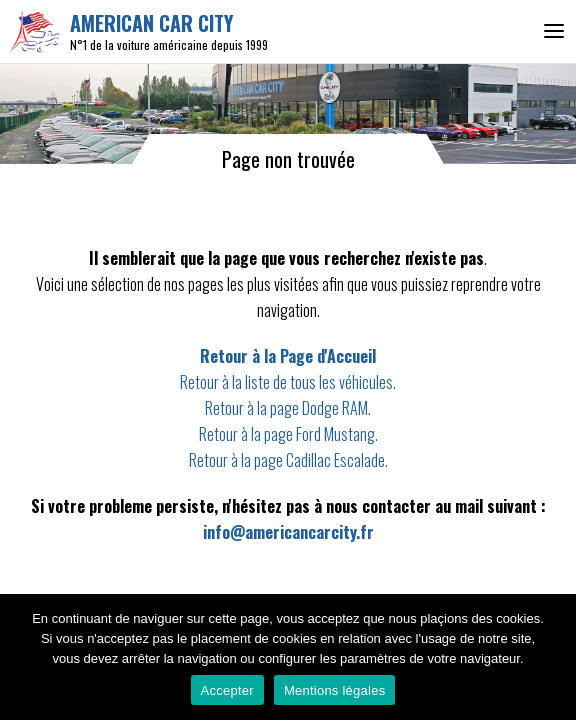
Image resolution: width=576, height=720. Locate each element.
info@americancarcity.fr (288, 532)
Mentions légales (335, 690)
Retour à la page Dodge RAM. (288, 408)
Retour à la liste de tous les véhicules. (288, 382)
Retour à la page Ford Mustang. (288, 434)
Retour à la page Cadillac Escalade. (288, 460)
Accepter (227, 690)
